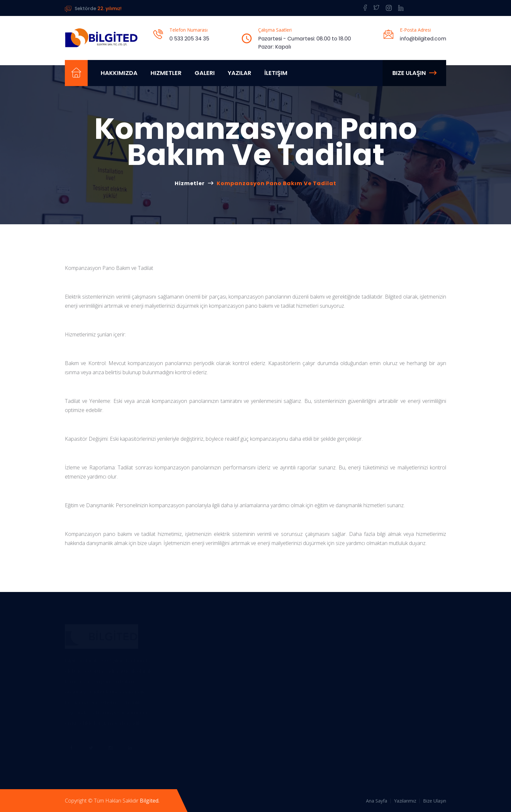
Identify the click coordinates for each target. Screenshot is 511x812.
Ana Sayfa (377, 801)
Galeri (205, 73)
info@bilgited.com (423, 39)
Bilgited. (150, 801)
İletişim (276, 73)
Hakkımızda (119, 73)
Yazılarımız (405, 801)
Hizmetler (166, 73)
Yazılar (240, 73)
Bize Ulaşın (414, 73)
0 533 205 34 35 (189, 39)
